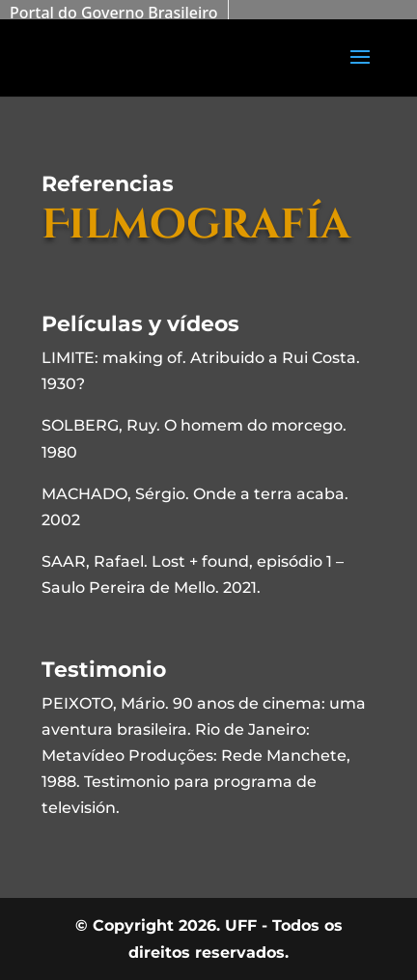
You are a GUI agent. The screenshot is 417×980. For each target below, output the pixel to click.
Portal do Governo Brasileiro (114, 13)
